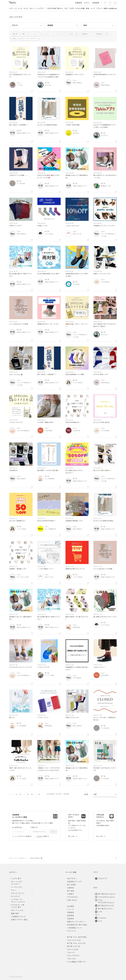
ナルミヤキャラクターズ (30, 39)
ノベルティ (35, 34)
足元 (15, 39)
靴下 (24, 34)
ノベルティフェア (50, 34)
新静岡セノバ (87, 34)
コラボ (63, 34)
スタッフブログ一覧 (36, 858)
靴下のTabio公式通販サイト (18, 858)
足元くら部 (74, 34)
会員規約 (39, 837)
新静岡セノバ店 (102, 34)
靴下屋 (16, 34)
